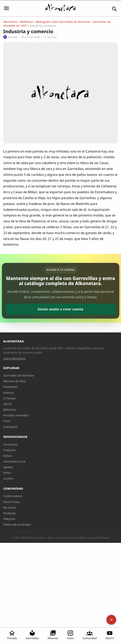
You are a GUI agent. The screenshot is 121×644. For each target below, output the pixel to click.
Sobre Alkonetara (14, 358)
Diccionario (11, 444)
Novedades (10, 387)
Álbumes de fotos (14, 381)
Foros (7, 421)
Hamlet (10, 37)
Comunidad (90, 635)
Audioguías (11, 427)
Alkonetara (10, 22)
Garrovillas (32, 635)
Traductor (10, 450)
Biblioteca (26, 22)
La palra (8, 478)
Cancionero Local (14, 461)
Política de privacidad (17, 525)
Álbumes (53, 635)
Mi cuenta (10, 508)
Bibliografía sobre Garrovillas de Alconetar (63, 22)
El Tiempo (10, 398)
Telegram (9, 519)
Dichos (8, 456)
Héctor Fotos (11, 502)
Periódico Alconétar (16, 415)
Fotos (70, 635)
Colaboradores (13, 496)
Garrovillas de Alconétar (19, 375)
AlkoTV (110, 635)
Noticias (8, 393)
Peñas (7, 473)
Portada (12, 635)
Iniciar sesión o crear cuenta (60, 309)
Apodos (8, 467)
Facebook (9, 513)
